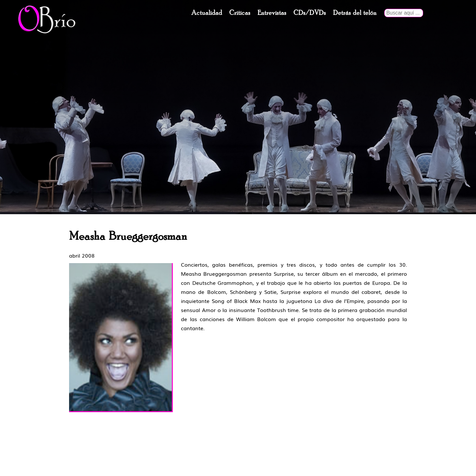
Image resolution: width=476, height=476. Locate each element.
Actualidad (207, 13)
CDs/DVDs (310, 13)
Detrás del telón (355, 13)
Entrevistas (272, 13)
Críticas (240, 13)
